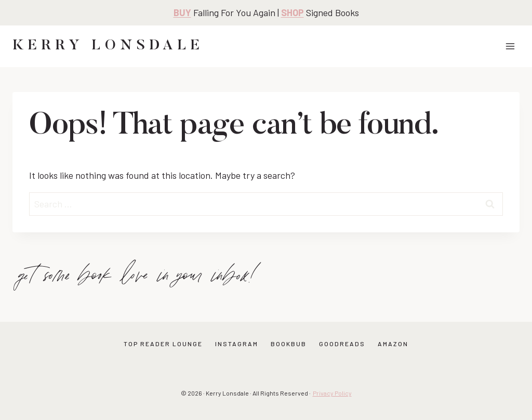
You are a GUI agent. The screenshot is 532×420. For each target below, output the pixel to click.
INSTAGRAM (237, 344)
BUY (182, 12)
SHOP (292, 12)
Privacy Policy (332, 393)
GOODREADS (342, 344)
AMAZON (393, 344)
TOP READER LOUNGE (163, 344)
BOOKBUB (289, 344)
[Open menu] (510, 46)
